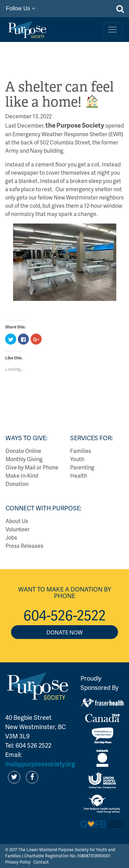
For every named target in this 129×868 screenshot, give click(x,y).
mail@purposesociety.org (40, 764)
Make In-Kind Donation (22, 480)
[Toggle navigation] (112, 30)
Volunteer (18, 529)
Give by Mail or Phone (32, 467)
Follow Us (20, 8)
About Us (17, 521)
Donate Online (23, 451)
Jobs (11, 537)
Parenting (82, 467)
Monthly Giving (24, 459)
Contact (41, 862)
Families (81, 451)
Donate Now (64, 632)
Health (79, 475)
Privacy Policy (18, 862)
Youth (77, 459)
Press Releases (24, 546)
